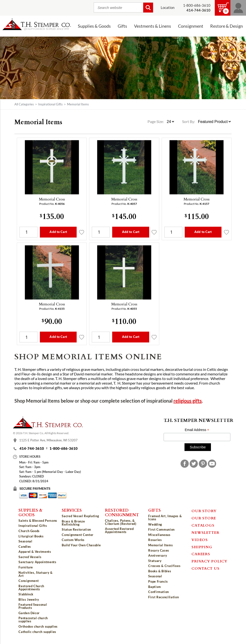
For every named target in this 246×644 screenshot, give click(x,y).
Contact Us (206, 568)
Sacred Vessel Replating (80, 516)
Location (168, 8)
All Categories (24, 104)
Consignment (191, 26)
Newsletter (205, 532)
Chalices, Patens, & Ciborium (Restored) (121, 522)
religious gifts (188, 401)
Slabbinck (26, 594)
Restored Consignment (122, 512)
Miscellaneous (159, 535)
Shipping (202, 547)
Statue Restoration (76, 529)
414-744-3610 (32, 448)
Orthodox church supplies (38, 626)
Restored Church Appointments (31, 588)
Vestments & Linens (153, 26)
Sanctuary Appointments (37, 562)
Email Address (197, 430)
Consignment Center (78, 535)
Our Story (204, 511)
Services (72, 510)
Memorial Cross (52, 199)
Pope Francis (158, 581)
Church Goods (29, 531)
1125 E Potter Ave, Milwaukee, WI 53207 (48, 440)
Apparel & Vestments (35, 552)
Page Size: (156, 122)
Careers (201, 554)
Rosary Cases (159, 550)
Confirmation (159, 592)
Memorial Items (160, 545)
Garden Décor (29, 613)
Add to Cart (58, 232)
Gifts (122, 26)
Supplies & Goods (94, 26)
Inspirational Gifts (50, 104)
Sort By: (189, 122)
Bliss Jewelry (29, 599)
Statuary (155, 561)
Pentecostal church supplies (33, 620)
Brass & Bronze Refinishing (73, 523)
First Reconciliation (163, 597)
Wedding (155, 524)
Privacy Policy (209, 561)
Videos (200, 540)
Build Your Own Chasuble (81, 545)
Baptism (155, 587)
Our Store (204, 518)
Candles (25, 547)
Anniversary (158, 555)
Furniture (26, 567)
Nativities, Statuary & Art (35, 574)
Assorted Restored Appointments (119, 530)
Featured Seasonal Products (33, 606)
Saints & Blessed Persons (38, 521)
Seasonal (25, 541)
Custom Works (73, 540)
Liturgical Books (31, 536)
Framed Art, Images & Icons (165, 518)
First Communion (161, 529)
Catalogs (203, 525)
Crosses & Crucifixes (164, 566)
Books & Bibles (160, 571)
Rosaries (155, 540)
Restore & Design (227, 26)
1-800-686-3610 (197, 5)
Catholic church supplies (37, 632)
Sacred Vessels (30, 557)
